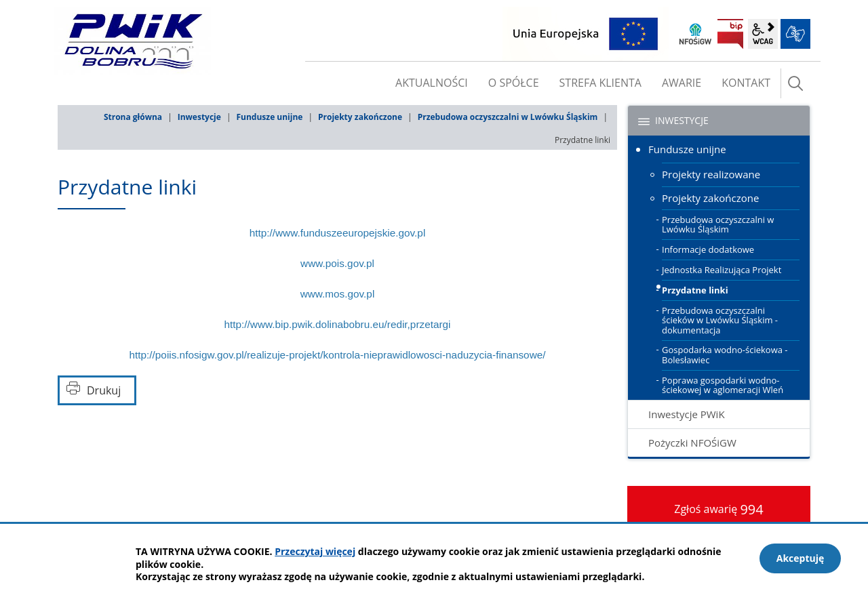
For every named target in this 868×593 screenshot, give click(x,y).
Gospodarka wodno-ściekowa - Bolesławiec (725, 354)
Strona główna (133, 117)
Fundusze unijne (269, 117)
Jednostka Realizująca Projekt (722, 270)
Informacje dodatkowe (708, 249)
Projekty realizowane (711, 174)
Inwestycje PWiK (687, 414)
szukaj (795, 83)
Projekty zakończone (360, 117)
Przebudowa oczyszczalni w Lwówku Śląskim (508, 117)
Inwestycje (199, 117)
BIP (730, 34)
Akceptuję (801, 558)
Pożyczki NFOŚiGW (692, 443)
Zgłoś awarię (719, 509)
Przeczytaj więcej (315, 551)
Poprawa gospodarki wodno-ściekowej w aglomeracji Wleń (723, 385)
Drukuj (104, 390)
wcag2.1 (763, 34)
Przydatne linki (695, 290)
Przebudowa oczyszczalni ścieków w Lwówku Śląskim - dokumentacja (720, 320)
